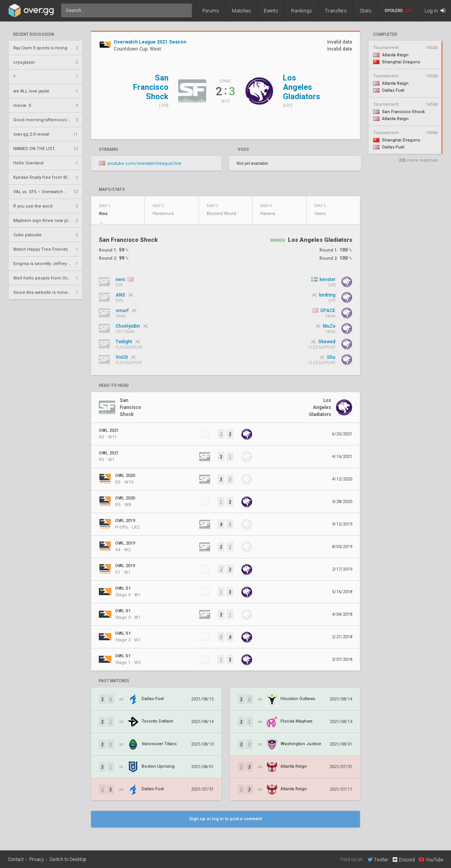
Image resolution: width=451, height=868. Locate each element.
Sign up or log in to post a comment (226, 819)
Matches (241, 11)
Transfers (336, 11)
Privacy (37, 859)
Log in (435, 11)
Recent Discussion (34, 35)
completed (385, 35)
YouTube (431, 859)
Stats (366, 11)
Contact (16, 859)
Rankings (302, 11)
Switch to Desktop (68, 859)
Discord (403, 860)
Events (271, 11)
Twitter (378, 859)
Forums (211, 11)
